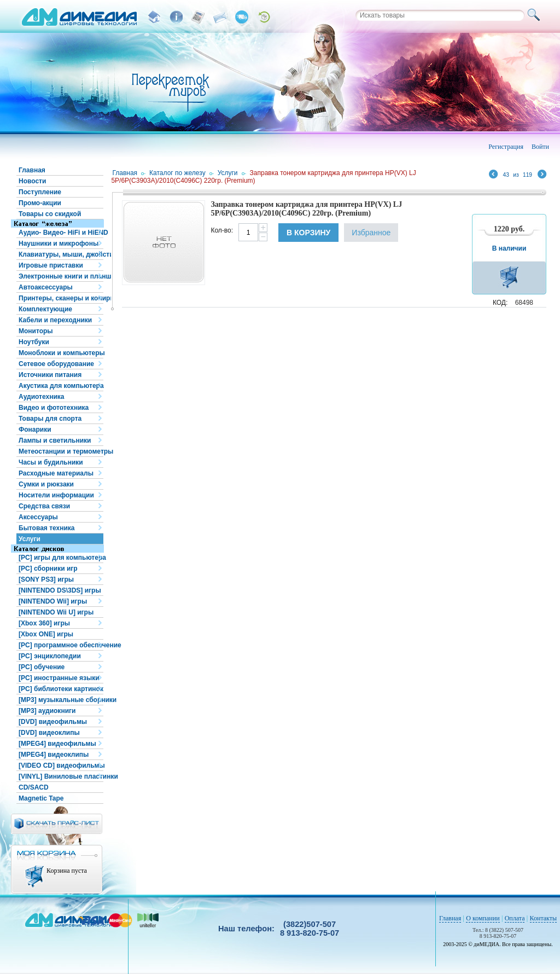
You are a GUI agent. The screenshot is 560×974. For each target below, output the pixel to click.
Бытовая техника (47, 528)
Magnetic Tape (41, 798)
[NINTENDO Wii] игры (53, 601)
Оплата (515, 918)
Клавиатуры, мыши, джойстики (61, 254)
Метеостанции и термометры (61, 451)
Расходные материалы (56, 473)
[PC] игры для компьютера (61, 558)
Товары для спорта (50, 419)
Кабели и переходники (55, 320)
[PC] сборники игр (48, 569)
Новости (32, 181)
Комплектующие (45, 309)
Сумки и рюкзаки (46, 484)
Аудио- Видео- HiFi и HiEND (61, 233)
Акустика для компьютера (61, 386)
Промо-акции (40, 203)
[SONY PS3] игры (46, 579)
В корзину (308, 233)
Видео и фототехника (54, 408)
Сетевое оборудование (56, 364)
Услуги (30, 539)
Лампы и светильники (55, 440)
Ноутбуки (34, 342)
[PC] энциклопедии (50, 656)
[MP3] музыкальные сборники (61, 700)
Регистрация (506, 147)
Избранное (371, 233)
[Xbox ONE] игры (46, 634)
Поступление (40, 192)
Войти (540, 147)
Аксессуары (38, 517)
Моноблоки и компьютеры (61, 353)
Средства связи (44, 506)
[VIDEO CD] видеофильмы (61, 766)
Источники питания (50, 375)
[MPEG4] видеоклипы (54, 755)
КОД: (500, 303)
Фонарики (35, 430)
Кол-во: (222, 230)
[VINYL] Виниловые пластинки (61, 776)
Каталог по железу (177, 173)
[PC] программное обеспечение (61, 645)
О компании (483, 918)
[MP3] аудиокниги (47, 711)
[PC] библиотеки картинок (61, 689)
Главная (32, 170)
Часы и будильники (51, 462)
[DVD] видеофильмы (53, 722)
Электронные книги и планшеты (61, 276)
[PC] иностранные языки (59, 678)
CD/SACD (34, 787)
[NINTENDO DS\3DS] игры (60, 590)
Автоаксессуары (46, 287)
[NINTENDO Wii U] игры (56, 612)
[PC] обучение (42, 667)
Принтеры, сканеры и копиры (61, 298)
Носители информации (56, 495)
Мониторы (36, 331)
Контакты (544, 918)
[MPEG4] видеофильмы (57, 744)
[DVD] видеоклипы (49, 733)
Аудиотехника (41, 397)
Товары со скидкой (50, 214)
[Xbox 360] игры (44, 623)
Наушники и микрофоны (59, 243)
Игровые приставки (51, 265)
